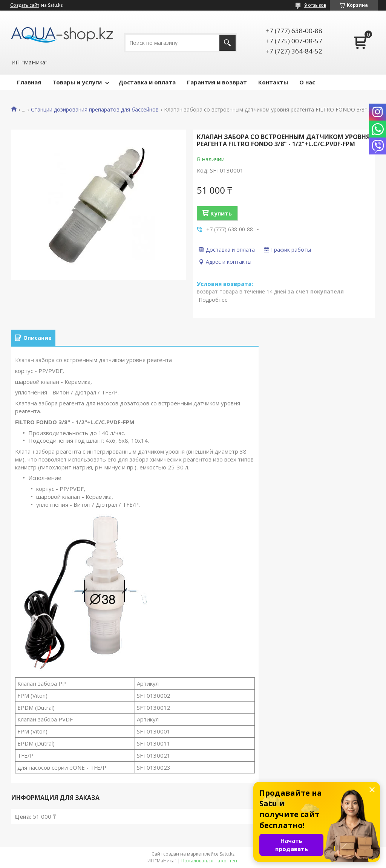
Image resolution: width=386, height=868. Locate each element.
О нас (307, 82)
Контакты (273, 82)
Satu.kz (227, 854)
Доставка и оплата (147, 82)
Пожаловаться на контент (210, 861)
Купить (221, 213)
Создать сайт (25, 5)
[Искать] (227, 43)
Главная (29, 82)
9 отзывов (315, 5)
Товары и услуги (77, 82)
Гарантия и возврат (217, 82)
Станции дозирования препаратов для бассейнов (95, 110)
